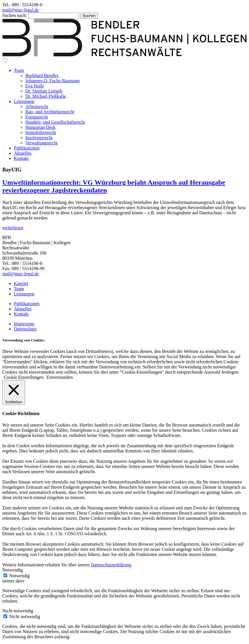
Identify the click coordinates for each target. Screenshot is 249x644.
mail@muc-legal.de (20, 10)
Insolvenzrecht (39, 138)
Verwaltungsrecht (41, 143)
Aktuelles (23, 153)
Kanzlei (21, 283)
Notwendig (19, 576)
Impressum (24, 324)
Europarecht (37, 117)
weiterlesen (13, 228)
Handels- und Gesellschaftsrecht (55, 122)
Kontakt (21, 158)
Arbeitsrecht (37, 107)
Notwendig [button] (13, 570)
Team (19, 70)
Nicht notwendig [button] (18, 611)
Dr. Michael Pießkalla (46, 96)
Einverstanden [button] (60, 377)
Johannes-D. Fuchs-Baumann (52, 81)
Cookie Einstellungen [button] (24, 377)
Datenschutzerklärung (111, 565)
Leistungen (24, 101)
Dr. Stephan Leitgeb (44, 91)
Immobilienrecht (41, 132)
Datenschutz (25, 329)
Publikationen (27, 148)
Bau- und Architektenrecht (50, 112)
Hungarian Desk (40, 127)
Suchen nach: (15, 15)
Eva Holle (35, 86)
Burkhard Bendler (42, 76)
